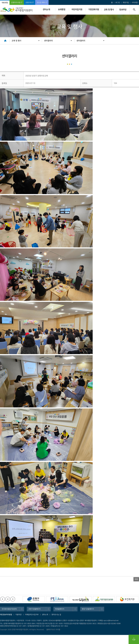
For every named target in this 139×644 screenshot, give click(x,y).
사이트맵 (135, 3)
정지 (8, 599)
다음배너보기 (13, 599)
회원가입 (126, 3)
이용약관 (19, 615)
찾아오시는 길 (56, 615)
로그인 (118, 3)
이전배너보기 (3, 599)
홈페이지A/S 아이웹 (53, 630)
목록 (136, 579)
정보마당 (123, 10)
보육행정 (62, 10)
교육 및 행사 (109, 10)
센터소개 (46, 10)
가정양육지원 (94, 10)
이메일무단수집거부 (32, 615)
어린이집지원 (77, 10)
